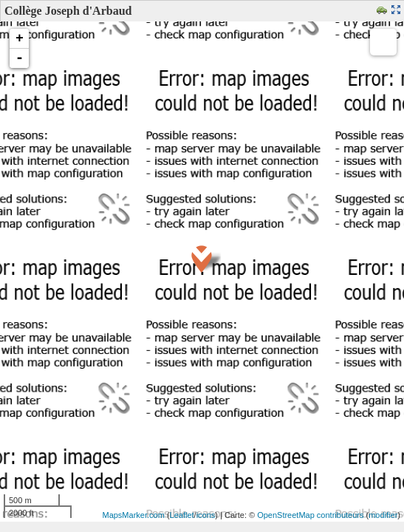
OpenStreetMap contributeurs (310, 515)
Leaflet (182, 515)
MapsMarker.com (133, 515)
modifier (383, 515)
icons (206, 515)
